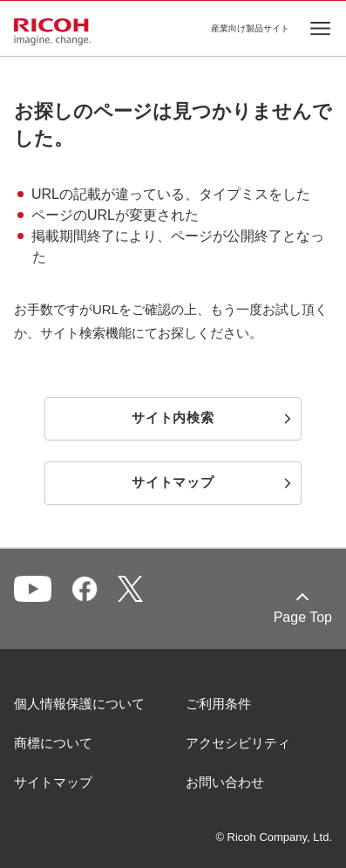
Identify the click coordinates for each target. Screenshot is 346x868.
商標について (53, 743)
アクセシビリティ (238, 743)
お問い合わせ (225, 782)
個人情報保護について (79, 704)
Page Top (303, 617)
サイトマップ (53, 782)
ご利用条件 (218, 704)
